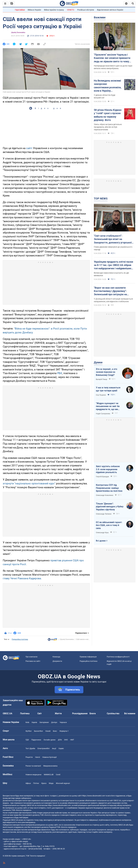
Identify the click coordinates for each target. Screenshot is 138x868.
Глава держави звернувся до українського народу (113, 248)
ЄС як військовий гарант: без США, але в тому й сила (109, 525)
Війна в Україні (34, 10)
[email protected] (35, 849)
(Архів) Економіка (18, 32)
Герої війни (20, 10)
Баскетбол (39, 731)
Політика (25, 713)
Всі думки (101, 541)
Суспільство (113, 713)
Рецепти (29, 757)
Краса (44, 783)
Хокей (48, 731)
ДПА (60, 740)
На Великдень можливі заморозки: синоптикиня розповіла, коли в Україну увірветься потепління (108, 86)
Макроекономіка (50, 766)
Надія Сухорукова (103, 414)
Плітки (36, 783)
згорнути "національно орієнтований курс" (29, 483)
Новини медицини (33, 775)
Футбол (29, 731)
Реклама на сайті (33, 661)
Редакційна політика (20, 639)
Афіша (28, 783)
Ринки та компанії (33, 766)
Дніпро (54, 722)
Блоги (93, 713)
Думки (98, 362)
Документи (57, 661)
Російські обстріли (86, 10)
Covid (58, 775)
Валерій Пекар (102, 379)
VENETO (71, 10)
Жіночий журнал (63, 783)
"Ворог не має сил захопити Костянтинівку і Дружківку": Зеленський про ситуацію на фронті (110, 291)
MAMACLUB (49, 775)
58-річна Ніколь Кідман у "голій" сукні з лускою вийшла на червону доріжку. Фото (108, 115)
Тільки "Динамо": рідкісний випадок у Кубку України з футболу (110, 507)
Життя (58, 713)
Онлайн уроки (50, 740)
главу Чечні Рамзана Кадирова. (22, 578)
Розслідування (80, 713)
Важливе (100, 17)
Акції (54, 748)
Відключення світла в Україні (110, 10)
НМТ (72, 740)
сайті (29, 148)
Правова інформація (88, 657)
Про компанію (32, 657)
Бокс (55, 731)
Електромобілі (44, 748)
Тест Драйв (30, 748)
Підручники (36, 740)
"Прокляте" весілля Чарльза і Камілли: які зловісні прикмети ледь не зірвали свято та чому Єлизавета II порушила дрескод (112, 58)
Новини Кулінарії (49, 757)
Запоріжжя (44, 722)
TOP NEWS (101, 199)
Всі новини (130, 713)
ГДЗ (27, 740)
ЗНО (66, 740)
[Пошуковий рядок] (133, 3)
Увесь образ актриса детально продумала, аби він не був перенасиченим (108, 127)
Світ (40, 713)
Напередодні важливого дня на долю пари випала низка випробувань (113, 67)
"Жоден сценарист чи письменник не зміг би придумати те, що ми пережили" (108, 406)
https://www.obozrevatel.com (94, 796)
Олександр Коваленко (105, 495)
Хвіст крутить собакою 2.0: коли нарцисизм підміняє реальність (108, 469)
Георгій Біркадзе (102, 477)
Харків (34, 722)
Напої (38, 757)
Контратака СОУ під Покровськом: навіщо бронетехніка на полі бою (109, 488)
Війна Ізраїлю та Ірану (54, 10)
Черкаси (63, 722)
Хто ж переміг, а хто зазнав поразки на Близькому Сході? (107, 372)
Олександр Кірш (102, 533)
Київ (27, 722)
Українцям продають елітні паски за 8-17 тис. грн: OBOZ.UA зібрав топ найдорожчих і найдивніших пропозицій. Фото (113, 265)
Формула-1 (64, 731)
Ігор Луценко (101, 395)
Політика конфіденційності (118, 657)
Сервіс (61, 748)
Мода (51, 783)
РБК (60, 373)
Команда (56, 657)
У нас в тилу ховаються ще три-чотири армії (108, 389)
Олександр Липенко (104, 514)
